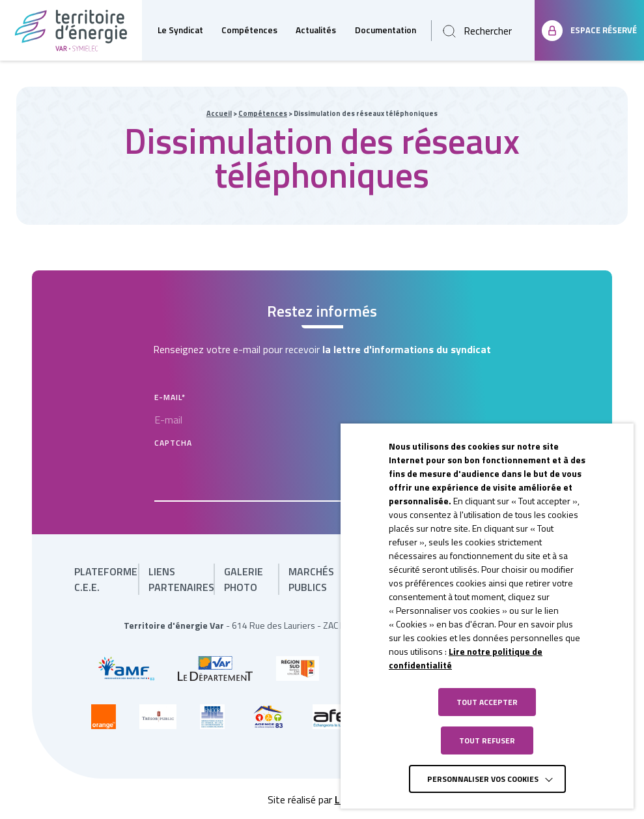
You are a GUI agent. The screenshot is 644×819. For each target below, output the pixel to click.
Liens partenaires (181, 579)
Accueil (219, 113)
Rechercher (488, 31)
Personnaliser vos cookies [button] (483, 779)
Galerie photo (244, 579)
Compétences (249, 30)
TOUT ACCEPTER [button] (487, 702)
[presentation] (253, 476)
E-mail (170, 397)
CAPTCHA (173, 443)
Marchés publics (311, 579)
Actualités (316, 30)
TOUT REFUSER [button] (487, 740)
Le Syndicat (180, 30)
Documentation (385, 30)
